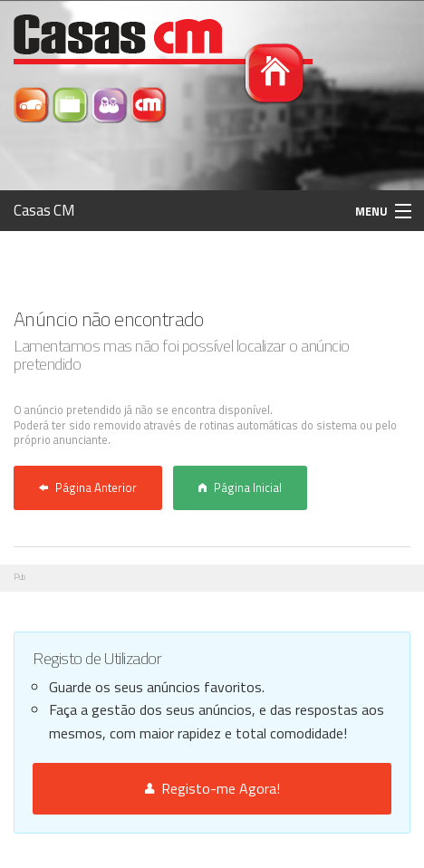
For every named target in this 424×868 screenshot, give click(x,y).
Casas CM (44, 210)
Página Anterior (88, 487)
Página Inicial (240, 487)
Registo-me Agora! (212, 788)
